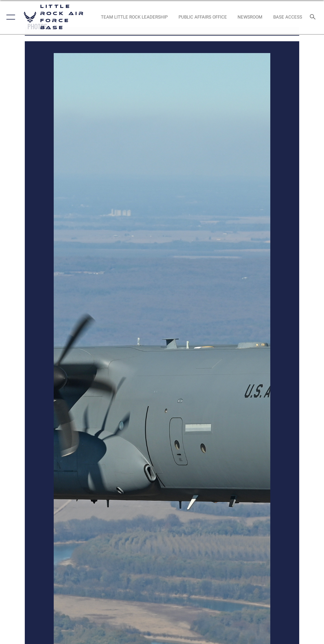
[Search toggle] (314, 17)
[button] (10, 17)
